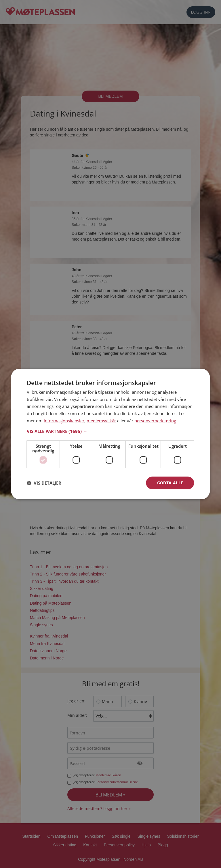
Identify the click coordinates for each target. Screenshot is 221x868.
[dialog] (110, 434)
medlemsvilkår (101, 421)
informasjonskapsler (64, 421)
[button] (110, 431)
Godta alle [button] (170, 483)
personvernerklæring (155, 421)
